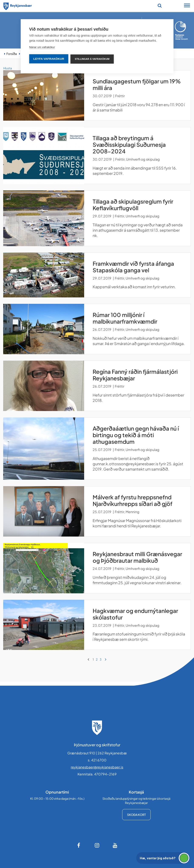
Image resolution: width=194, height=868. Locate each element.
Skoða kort (136, 815)
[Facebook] (79, 845)
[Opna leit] (160, 6)
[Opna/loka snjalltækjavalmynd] (187, 6)
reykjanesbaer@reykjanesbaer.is (97, 767)
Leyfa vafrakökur (49, 59)
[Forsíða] (18, 6)
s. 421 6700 (97, 760)
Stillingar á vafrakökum (92, 59)
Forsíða (12, 54)
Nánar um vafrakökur (42, 47)
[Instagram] (97, 845)
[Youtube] (115, 845)
